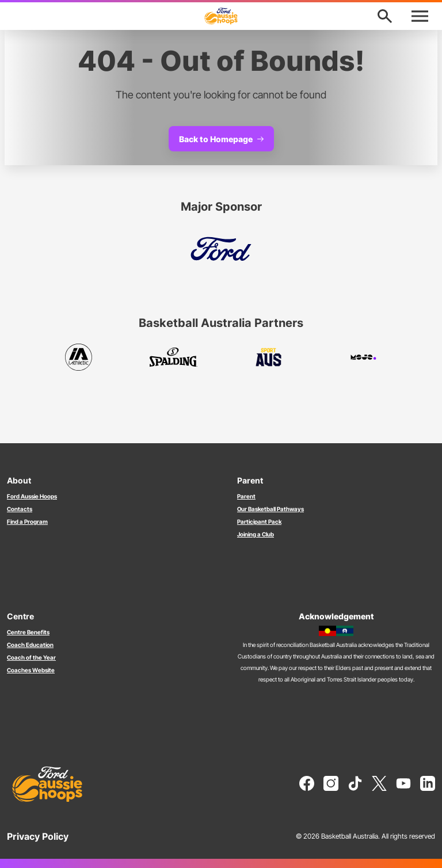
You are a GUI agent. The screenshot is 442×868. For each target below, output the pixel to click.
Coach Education (30, 645)
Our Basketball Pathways (270, 509)
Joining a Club (256, 534)
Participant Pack (259, 521)
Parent (246, 496)
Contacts (20, 509)
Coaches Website (31, 670)
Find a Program (27, 521)
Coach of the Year (31, 657)
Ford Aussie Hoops (32, 496)
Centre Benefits (28, 632)
